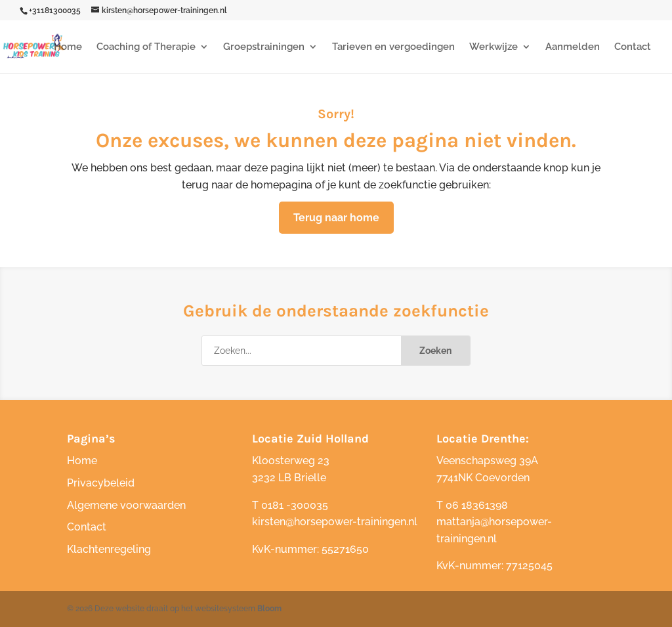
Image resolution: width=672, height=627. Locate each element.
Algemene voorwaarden (126, 505)
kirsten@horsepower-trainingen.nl (335, 522)
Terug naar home (336, 218)
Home (68, 47)
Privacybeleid (101, 483)
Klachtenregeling (109, 549)
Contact (633, 47)
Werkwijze (493, 47)
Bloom (269, 609)
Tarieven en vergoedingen (393, 47)
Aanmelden (573, 47)
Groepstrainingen (264, 47)
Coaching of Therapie (146, 47)
